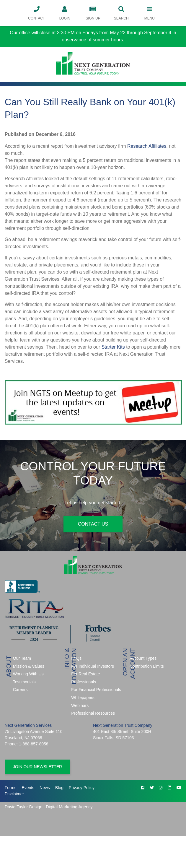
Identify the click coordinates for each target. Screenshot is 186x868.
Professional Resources (93, 713)
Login (65, 13)
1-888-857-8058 (34, 744)
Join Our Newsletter (37, 767)
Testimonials (24, 682)
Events (28, 788)
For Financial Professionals (96, 690)
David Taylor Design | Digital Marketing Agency (49, 807)
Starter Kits (113, 347)
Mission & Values (29, 666)
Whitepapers (83, 698)
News (45, 788)
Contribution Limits (147, 666)
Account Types (143, 658)
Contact (37, 13)
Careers (20, 690)
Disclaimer (14, 794)
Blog (59, 788)
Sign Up (93, 13)
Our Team (22, 658)
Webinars (80, 706)
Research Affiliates (147, 146)
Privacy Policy (82, 788)
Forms (11, 788)
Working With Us (28, 674)
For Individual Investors (93, 666)
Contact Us (93, 524)
